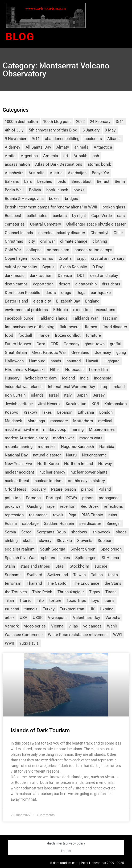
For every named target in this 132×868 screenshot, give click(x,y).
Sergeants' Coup (51, 532)
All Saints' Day (38, 147)
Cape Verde (102, 216)
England (92, 301)
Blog (20, 37)
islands (37, 395)
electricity (42, 301)
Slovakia (64, 541)
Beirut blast (81, 181)
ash (96, 156)
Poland (105, 489)
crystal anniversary (108, 258)
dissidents (111, 284)
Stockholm (79, 566)
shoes (121, 532)
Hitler (55, 370)
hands (56, 361)
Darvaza (65, 276)
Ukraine (107, 609)
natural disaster (47, 455)
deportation (43, 284)
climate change (74, 241)
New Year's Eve (18, 464)
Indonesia (103, 378)
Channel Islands (19, 233)
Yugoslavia (29, 643)
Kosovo (12, 412)
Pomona (33, 498)
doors (51, 293)
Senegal (114, 524)
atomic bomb (99, 164)
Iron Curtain (15, 395)
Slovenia (85, 541)
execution (82, 310)
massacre (59, 421)
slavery (45, 541)
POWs (72, 498)
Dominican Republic (22, 293)
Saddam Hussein (59, 524)
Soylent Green (83, 549)
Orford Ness (16, 489)
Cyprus (48, 267)
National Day (16, 455)
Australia (36, 173)
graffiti (116, 344)
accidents (93, 139)
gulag (121, 352)
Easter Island (16, 301)
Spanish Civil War (20, 558)
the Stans (113, 583)
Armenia (51, 156)
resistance (38, 515)
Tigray (95, 592)
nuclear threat (17, 481)
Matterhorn (83, 421)
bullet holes (37, 216)
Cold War (13, 250)
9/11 (36, 139)
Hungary (12, 378)
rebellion (68, 506)
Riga (72, 515)
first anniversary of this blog (30, 327)
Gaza (41, 344)
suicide (101, 566)
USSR (38, 618)
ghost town (95, 344)
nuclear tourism (49, 481)
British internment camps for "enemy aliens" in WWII (51, 207)
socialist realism (20, 549)
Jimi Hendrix (49, 404)
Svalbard (34, 575)
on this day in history (86, 481)
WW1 (118, 635)
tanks (113, 575)
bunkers (60, 216)
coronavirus (43, 258)
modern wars (91, 438)
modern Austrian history (26, 438)
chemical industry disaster (62, 233)
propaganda (109, 498)
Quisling (34, 506)
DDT (81, 276)
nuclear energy (52, 472)
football (25, 335)
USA (24, 618)
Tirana (111, 592)
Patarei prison (63, 489)
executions (106, 310)
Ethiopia (61, 310)
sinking (11, 541)
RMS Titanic (92, 515)
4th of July (14, 130)
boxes (54, 199)
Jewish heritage (19, 404)
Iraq (104, 387)
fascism (110, 318)
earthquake (101, 293)
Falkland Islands (53, 318)
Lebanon (65, 412)
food (9, 335)
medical (105, 421)
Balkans (12, 181)
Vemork (12, 626)
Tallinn (97, 575)
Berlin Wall (14, 190)
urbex (10, 618)
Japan (82, 395)
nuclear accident (19, 472)
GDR (54, 344)
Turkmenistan (72, 609)
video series (35, 626)
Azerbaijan (77, 173)
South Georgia (53, 549)
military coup (55, 429)
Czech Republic (73, 267)
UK (92, 609)
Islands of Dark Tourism (40, 730)
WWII (9, 643)
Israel (54, 395)
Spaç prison (111, 549)
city (32, 241)
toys (95, 600)
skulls (28, 541)
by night (79, 216)
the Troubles (16, 592)
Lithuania (86, 412)
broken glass (114, 207)
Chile (118, 233)
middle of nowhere (21, 429)
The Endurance (86, 583)
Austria (56, 173)
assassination (17, 164)
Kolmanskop (115, 404)
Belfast (103, 181)
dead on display (104, 276)
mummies (47, 447)
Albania (114, 139)
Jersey (99, 395)
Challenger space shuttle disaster (96, 224)
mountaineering (19, 447)
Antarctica (103, 147)
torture (55, 600)
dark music (15, 276)
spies (65, 558)
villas (73, 626)
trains (109, 600)
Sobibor (105, 541)
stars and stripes (35, 566)
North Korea (48, 464)
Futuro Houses (18, 344)
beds (62, 181)
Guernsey (103, 352)
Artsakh (80, 156)
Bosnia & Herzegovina (24, 199)
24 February (100, 122)
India (84, 378)
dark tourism (41, 276)
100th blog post (57, 122)
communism (58, 250)
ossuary (39, 489)
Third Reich (42, 592)
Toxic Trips (76, 600)
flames (91, 327)
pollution (13, 498)
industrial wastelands (24, 387)
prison (88, 498)
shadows (79, 532)
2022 (80, 122)
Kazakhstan (76, 404)
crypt (81, 258)
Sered (26, 532)
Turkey (49, 609)
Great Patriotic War (49, 352)
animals (81, 147)
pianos (87, 489)
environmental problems (26, 310)
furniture (93, 335)
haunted (74, 361)
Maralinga (36, 421)
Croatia (65, 258)
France (44, 335)
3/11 (120, 122)
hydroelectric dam (41, 378)
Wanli (112, 626)
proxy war (13, 506)
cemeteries (15, 224)
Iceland (68, 378)
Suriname (13, 575)
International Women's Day (71, 387)
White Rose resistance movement (78, 635)
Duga (81, 293)
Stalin (10, 566)
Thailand (34, 583)
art (66, 156)
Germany (71, 344)
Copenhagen (16, 258)
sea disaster (90, 524)
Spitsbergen (86, 558)
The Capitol (57, 583)
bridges (71, 199)
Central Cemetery (46, 224)
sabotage (30, 524)
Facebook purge (19, 318)
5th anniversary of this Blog (53, 130)
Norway (105, 464)
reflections (113, 506)
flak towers (70, 327)
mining (78, 429)
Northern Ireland (79, 464)
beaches (45, 181)
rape (51, 506)
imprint (66, 851)
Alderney (13, 147)
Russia (11, 524)
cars (121, 216)
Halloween (14, 361)
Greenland (80, 352)
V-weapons (58, 618)
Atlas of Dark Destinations (59, 164)
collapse (34, 250)
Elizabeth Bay (68, 301)
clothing (100, 241)
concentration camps (93, 250)
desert (64, 284)
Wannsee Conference (24, 635)
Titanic (25, 600)
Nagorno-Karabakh (77, 447)
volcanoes (92, 626)
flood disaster (115, 327)
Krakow (30, 412)
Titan (9, 600)
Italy (68, 395)
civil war (48, 241)
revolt (58, 515)
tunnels (31, 609)
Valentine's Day (86, 618)
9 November (16, 139)
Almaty (63, 147)
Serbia (10, 532)
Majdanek (13, 421)
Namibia (107, 447)
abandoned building (62, 139)
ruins (113, 515)
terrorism (13, 583)
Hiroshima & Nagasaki (25, 370)
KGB (95, 404)
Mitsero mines (102, 429)
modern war (63, 438)
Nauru (71, 455)
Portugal (53, 498)
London (106, 412)
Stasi (60, 566)
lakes (47, 412)
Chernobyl (99, 233)
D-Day (98, 267)
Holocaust (75, 370)
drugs (66, 293)
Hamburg (37, 361)
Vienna (57, 626)
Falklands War (85, 318)
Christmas (14, 241)
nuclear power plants (89, 472)
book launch (57, 190)
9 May (110, 130)
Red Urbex (90, 506)
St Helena (110, 558)
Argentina (29, 156)
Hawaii (92, 361)
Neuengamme (94, 455)
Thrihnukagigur (71, 592)
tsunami (12, 609)
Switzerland (58, 575)
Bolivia (35, 190)
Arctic (10, 156)
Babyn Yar (100, 173)
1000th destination (21, 122)
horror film (98, 370)
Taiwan (79, 575)
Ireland (119, 387)
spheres (48, 558)
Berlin (120, 181)
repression (14, 515)
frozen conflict (68, 335)
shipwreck (101, 532)
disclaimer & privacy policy (66, 843)
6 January (91, 130)
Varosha (113, 618)
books (79, 190)
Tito (40, 600)
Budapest (13, 216)
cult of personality (21, 267)
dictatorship (86, 284)
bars (28, 181)
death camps (16, 284)
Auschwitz (14, 173)
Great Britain (16, 352)
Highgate (112, 361)
